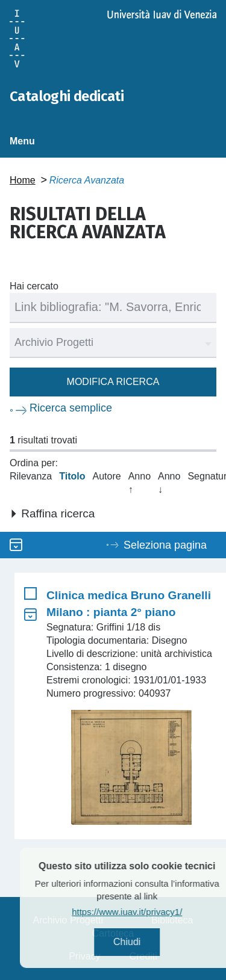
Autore (107, 476)
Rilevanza (31, 476)
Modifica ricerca (113, 382)
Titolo (72, 476)
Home (23, 180)
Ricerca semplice (71, 408)
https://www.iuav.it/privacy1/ (145, 912)
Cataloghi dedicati (67, 96)
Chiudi (144, 942)
